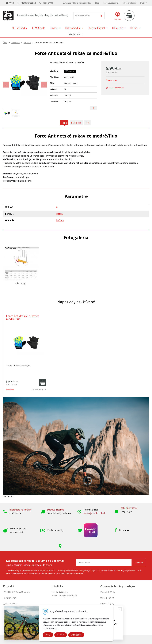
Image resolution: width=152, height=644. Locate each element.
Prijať (48, 635)
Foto (88, 123)
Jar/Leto (60, 220)
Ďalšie (144, 3)
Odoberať (139, 563)
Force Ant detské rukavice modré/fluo (23, 317)
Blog (97, 3)
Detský (60, 214)
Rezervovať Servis (111, 3)
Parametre (76, 123)
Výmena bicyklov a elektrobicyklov (77, 3)
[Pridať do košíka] (43, 383)
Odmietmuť (76, 635)
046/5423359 (48, 3)
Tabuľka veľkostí (129, 3)
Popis (64, 123)
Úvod (12, 3)
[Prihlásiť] (117, 16)
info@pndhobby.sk (28, 3)
